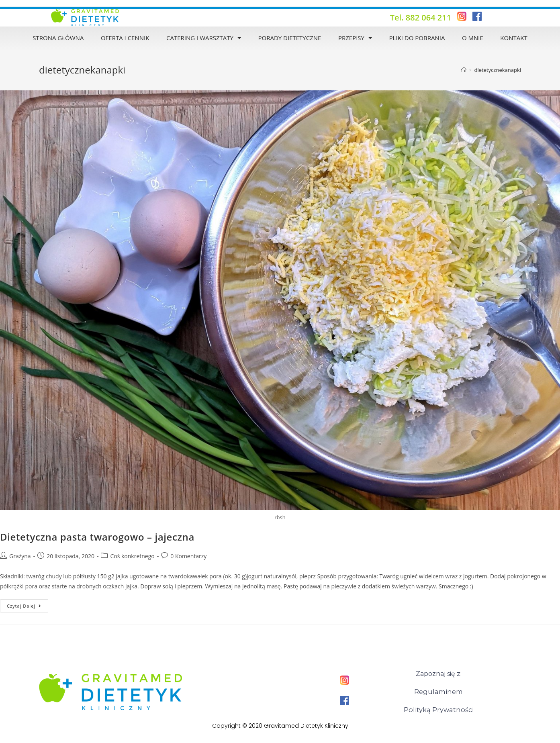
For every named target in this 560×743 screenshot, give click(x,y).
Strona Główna (58, 38)
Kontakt (514, 38)
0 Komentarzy (188, 556)
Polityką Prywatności (438, 709)
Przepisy (355, 38)
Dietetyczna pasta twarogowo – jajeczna (97, 537)
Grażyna (20, 556)
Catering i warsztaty (204, 38)
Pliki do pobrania (417, 38)
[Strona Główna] (464, 70)
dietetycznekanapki (498, 70)
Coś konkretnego (132, 556)
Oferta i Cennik (125, 38)
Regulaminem (438, 691)
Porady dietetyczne (289, 38)
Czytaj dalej (28, 604)
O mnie (473, 38)
